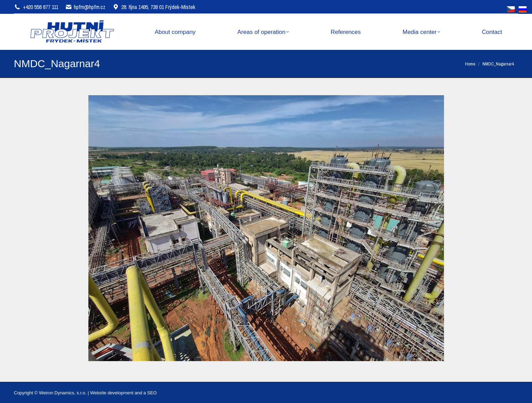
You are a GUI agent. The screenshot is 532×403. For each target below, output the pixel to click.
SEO (152, 393)
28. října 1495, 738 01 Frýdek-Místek (154, 7)
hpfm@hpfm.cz (90, 7)
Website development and (116, 393)
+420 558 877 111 (41, 7)
